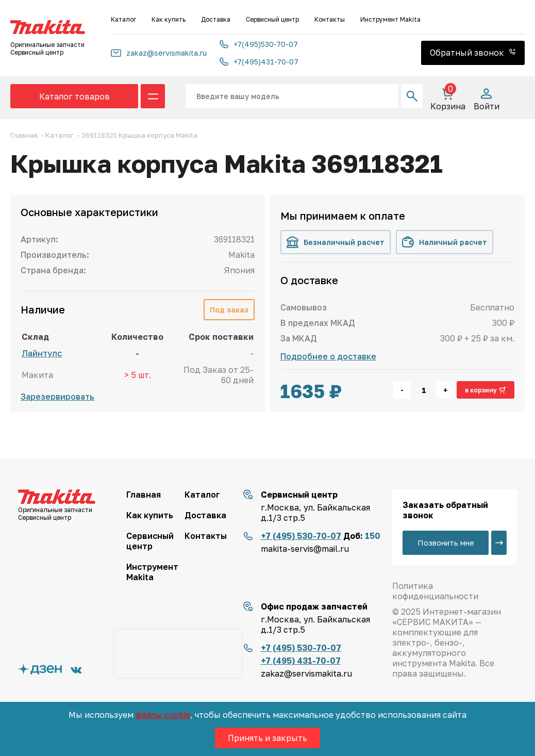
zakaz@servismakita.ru (159, 53)
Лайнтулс (42, 353)
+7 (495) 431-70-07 (301, 661)
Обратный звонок (473, 53)
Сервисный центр (272, 19)
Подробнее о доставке (328, 356)
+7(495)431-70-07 (259, 62)
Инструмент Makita (390, 19)
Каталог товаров (74, 96)
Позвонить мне (446, 543)
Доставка (216, 19)
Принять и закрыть (267, 738)
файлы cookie (163, 715)
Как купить (169, 19)
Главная (144, 495)
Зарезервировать (57, 397)
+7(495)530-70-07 (259, 44)
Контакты (330, 19)
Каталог (123, 19)
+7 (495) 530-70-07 (301, 536)
